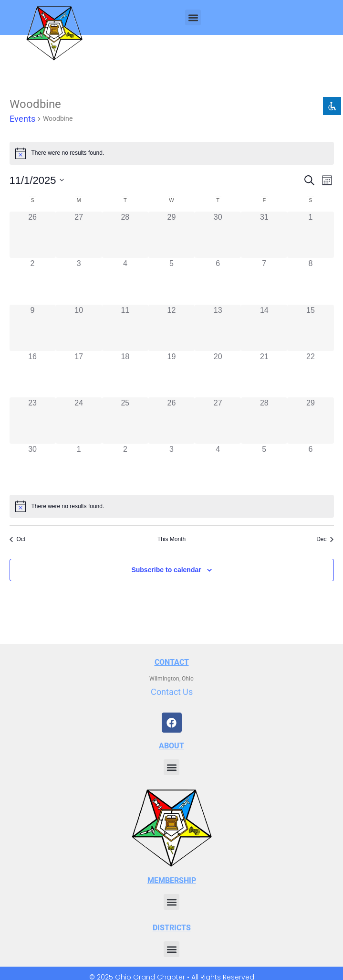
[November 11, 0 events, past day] (125, 328)
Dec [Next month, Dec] (325, 539)
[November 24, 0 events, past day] (79, 421)
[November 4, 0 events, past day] (125, 281)
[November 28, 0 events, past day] (264, 421)
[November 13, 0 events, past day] (218, 328)
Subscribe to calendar (166, 570)
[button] (193, 17)
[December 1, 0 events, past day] (79, 467)
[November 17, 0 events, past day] (79, 374)
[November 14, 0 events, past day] (264, 328)
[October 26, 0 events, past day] (33, 235)
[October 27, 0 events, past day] (79, 235)
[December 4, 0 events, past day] (218, 467)
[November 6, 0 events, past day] (218, 281)
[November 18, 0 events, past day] (125, 374)
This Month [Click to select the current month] (171, 539)
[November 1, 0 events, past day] (310, 235)
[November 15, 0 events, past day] (310, 328)
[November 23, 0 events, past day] (33, 421)
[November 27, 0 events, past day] (218, 421)
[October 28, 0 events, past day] (125, 235)
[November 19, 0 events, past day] (171, 374)
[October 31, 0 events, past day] (264, 235)
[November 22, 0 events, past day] (310, 374)
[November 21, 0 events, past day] (264, 374)
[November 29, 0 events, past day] (310, 421)
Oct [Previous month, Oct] (18, 539)
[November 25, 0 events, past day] (125, 421)
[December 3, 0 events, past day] (171, 467)
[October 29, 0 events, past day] (171, 235)
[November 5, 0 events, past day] (171, 281)
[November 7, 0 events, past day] (264, 281)
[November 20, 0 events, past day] (218, 374)
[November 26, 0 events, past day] (171, 421)
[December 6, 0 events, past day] (310, 467)
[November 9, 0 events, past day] (33, 328)
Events (22, 119)
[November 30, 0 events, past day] (33, 467)
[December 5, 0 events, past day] (264, 467)
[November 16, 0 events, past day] (33, 374)
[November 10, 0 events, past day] (79, 328)
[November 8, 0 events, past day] (310, 281)
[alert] (172, 506)
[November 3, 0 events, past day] (79, 281)
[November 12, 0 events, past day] (171, 328)
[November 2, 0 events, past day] (33, 281)
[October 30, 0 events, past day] (218, 235)
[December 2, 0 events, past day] (125, 467)
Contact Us (172, 692)
